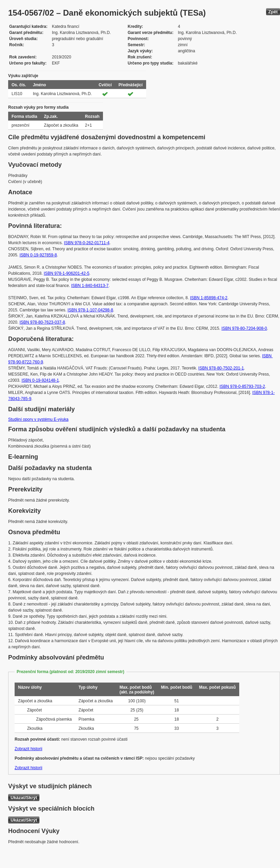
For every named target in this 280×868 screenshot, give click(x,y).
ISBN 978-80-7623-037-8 (42, 322)
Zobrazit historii (28, 749)
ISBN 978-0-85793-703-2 (242, 386)
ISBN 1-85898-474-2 (209, 298)
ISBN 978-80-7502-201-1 (221, 368)
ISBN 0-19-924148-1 (40, 380)
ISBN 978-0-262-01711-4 (87, 243)
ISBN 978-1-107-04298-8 (90, 310)
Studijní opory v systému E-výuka (38, 419)
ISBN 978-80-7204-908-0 (244, 328)
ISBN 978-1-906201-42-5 (67, 273)
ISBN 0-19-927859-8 (38, 255)
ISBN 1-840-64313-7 (90, 286)
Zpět (273, 12)
